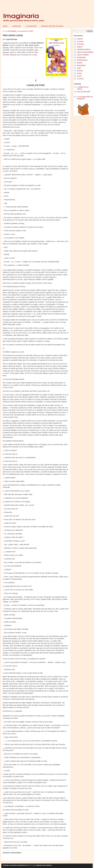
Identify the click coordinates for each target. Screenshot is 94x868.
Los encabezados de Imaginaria (85, 98)
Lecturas (80, 41)
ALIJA (79, 76)
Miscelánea (81, 65)
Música (80, 63)
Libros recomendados (85, 52)
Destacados (81, 57)
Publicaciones (82, 60)
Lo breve (80, 79)
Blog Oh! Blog (31, 865)
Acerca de (17, 26)
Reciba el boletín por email (52, 26)
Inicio (5, 26)
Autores (80, 39)
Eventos (80, 71)
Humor (79, 73)
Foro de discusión (84, 92)
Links (79, 68)
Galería (80, 47)
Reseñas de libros (84, 49)
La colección (31, 26)
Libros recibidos (83, 55)
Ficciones (81, 44)
